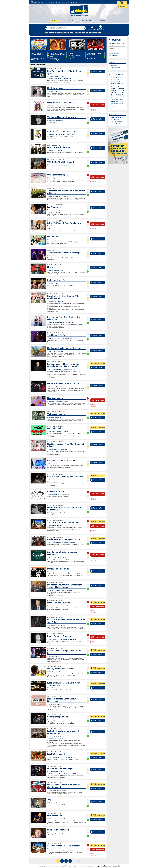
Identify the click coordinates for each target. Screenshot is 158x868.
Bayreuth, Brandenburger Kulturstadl (59, 401)
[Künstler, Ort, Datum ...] (65, 28)
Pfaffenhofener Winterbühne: (56, 771)
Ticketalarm (86, 21)
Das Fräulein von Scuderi (118, 85)
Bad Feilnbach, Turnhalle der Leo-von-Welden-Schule (63, 338)
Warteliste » (93, 109)
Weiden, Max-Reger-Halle (56, 270)
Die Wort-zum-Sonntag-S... (118, 94)
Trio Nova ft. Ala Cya (117, 96)
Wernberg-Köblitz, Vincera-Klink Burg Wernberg (62, 196)
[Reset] (85, 28)
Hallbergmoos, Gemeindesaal (57, 513)
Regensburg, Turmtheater (56, 91)
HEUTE (71, 21)
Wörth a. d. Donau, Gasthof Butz (58, 165)
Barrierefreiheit (116, 866)
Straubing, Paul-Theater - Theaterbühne (60, 558)
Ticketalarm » (94, 111)
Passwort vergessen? (115, 53)
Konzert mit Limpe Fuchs (118, 98)
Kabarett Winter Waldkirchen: (56, 736)
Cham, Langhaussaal (55, 212)
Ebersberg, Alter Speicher (56, 482)
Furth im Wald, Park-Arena (56, 351)
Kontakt (67, 2)
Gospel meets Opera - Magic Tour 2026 (94, 54)
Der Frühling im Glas (117, 80)
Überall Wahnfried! (116, 81)
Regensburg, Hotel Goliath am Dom (59, 229)
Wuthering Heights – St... (118, 123)
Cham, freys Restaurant (55, 704)
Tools (62, 2)
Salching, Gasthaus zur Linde (57, 464)
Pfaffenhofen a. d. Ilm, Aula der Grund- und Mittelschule (64, 774)
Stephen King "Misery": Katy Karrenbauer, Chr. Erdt (57, 55)
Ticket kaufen (97, 72)
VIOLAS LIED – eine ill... (118, 101)
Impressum (74, 2)
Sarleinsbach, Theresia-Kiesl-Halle (58, 790)
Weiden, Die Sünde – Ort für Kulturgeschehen (61, 572)
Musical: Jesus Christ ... (117, 121)
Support (57, 2)
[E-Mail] (117, 46)
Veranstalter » (115, 65)
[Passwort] (117, 48)
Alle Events (55, 21)
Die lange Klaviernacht (117, 83)
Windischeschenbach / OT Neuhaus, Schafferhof (62, 370)
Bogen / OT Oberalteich (56, 151)
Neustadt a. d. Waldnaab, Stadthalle (59, 432)
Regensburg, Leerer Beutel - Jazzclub (59, 256)
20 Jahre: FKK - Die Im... (118, 100)
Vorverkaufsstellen (40, 2)
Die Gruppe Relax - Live (117, 90)
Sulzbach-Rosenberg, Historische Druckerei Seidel (62, 639)
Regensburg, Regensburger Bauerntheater (60, 240)
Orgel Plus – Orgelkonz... (118, 87)
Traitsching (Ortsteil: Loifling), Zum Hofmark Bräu (62, 757)
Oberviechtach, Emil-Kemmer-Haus (59, 450)
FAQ (48, 2)
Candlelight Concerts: (54, 686)
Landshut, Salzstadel (55, 688)
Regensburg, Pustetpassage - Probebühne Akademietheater (65, 833)
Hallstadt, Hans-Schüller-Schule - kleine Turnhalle (62, 135)
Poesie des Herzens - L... (118, 92)
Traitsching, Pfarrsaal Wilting (57, 178)
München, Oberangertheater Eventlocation (61, 590)
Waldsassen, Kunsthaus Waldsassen (59, 819)
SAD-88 (71, 53)
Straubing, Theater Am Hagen (57, 106)
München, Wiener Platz (55, 672)
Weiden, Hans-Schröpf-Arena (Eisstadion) (60, 79)
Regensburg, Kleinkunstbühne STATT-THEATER (62, 323)
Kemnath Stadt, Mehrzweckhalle (58, 625)
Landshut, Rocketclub (55, 417)
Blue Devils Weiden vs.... (118, 78)
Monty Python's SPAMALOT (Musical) (37, 54)
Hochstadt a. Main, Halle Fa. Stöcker (59, 495)
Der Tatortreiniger (116, 119)
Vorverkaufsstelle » (116, 67)
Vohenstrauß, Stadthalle (56, 526)
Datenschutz (108, 866)
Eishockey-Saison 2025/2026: (56, 76)
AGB (52, 2)
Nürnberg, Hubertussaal (56, 720)
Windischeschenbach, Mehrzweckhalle (60, 606)
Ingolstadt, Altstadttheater (56, 120)
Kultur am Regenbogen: (54, 210)
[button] (112, 51)
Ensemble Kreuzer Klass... (118, 89)
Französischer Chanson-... (118, 103)
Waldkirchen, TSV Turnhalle (57, 739)
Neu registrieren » (114, 56)
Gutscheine (103, 21)
